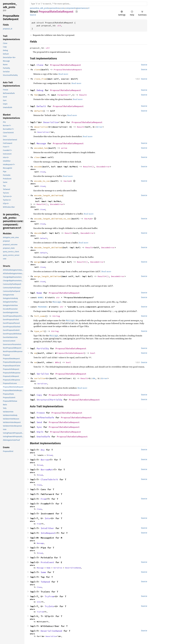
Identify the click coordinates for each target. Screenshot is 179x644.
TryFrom (49, 596)
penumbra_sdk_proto (39, 8)
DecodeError (87, 233)
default (38, 111)
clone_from (40, 79)
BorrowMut (47, 470)
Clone (40, 65)
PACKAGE (42, 307)
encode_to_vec (42, 181)
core (62, 8)
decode (38, 233)
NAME (40, 297)
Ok (94, 378)
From (43, 499)
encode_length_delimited (48, 195)
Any (43, 450)
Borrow (45, 460)
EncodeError (103, 167)
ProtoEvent (47, 562)
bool (93, 353)
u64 (59, 26)
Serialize (43, 374)
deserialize (41, 127)
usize (64, 148)
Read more (63, 74)
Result (83, 95)
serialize (40, 378)
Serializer (42, 384)
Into (47, 518)
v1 (88, 8)
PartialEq (43, 348)
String (56, 316)
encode (38, 167)
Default (41, 106)
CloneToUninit (49, 479)
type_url (39, 331)
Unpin (40, 432)
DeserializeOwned (73, 568)
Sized (43, 172)
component (70, 8)
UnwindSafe (43, 437)
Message (41, 143)
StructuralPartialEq (49, 400)
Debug (40, 90)
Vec (65, 181)
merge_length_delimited (48, 276)
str (58, 297)
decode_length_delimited (48, 247)
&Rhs (57, 362)
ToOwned (45, 582)
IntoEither (47, 528)
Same (43, 572)
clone (37, 70)
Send (39, 422)
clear (37, 157)
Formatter (63, 95)
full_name (40, 316)
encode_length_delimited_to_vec (53, 219)
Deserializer (43, 132)
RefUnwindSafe (45, 418)
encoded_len (41, 148)
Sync (39, 427)
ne (35, 362)
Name (39, 293)
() (93, 167)
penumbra (55, 8)
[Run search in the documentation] (89, 4)
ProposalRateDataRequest (66, 65)
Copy (39, 395)
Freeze (41, 413)
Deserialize (51, 122)
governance (81, 8)
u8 (70, 181)
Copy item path (77, 11)
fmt (36, 95)
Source (33, 15)
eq (35, 353)
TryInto (49, 606)
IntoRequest (48, 533)
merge (37, 262)
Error (100, 127)
